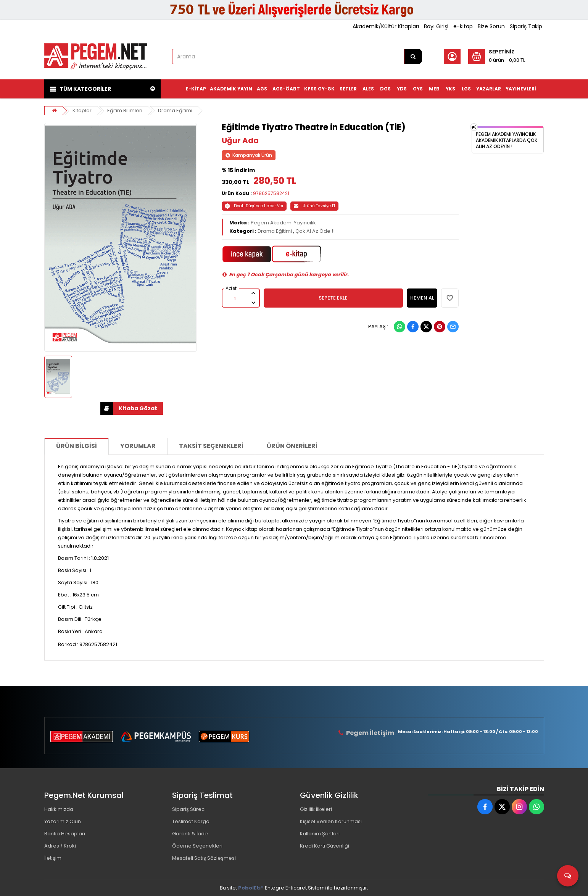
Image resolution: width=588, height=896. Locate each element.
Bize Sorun (491, 26)
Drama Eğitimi (175, 110)
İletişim (53, 858)
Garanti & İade (190, 834)
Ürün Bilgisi (77, 446)
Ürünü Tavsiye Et (314, 206)
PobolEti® (251, 888)
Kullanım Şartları (320, 834)
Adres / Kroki (60, 846)
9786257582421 (271, 193)
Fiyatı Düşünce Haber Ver (254, 206)
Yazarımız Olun (63, 821)
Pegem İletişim (370, 733)
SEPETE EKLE (333, 298)
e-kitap (463, 26)
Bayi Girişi (436, 26)
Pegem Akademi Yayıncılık (283, 223)
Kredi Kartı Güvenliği (325, 846)
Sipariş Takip (526, 26)
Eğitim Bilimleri (125, 110)
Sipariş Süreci (189, 809)
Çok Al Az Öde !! (315, 231)
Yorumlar (138, 446)
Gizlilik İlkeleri (316, 809)
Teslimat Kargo (191, 821)
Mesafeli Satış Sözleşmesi (204, 858)
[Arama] (413, 56)
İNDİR (107, 408)
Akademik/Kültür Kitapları (386, 26)
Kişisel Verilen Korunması (331, 821)
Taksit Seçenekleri (211, 446)
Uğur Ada (240, 140)
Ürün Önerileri (292, 446)
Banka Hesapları (65, 834)
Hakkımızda (59, 809)
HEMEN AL (422, 298)
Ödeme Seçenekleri (197, 846)
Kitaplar (82, 110)
